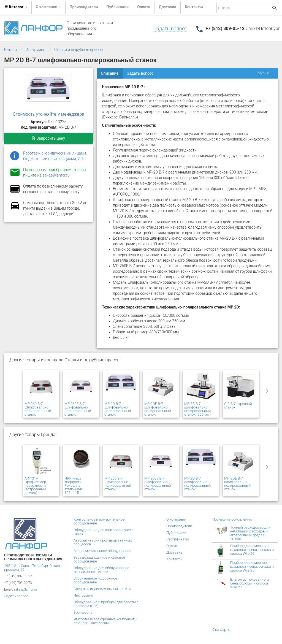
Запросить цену (48, 138)
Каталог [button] (16, 7)
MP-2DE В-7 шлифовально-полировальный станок (158, 409)
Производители (84, 7)
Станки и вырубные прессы (79, 50)
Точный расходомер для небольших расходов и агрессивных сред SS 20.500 (250, 533)
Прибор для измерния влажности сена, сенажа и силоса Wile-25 (252, 566)
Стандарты (221, 630)
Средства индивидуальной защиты (103, 589)
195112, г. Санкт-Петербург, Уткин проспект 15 (32, 568)
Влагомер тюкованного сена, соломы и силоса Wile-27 (250, 583)
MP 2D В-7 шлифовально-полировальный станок (118, 409)
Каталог (11, 50)
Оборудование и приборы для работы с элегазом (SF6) (106, 604)
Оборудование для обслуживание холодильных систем (101, 570)
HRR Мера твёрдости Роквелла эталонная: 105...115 (73, 485)
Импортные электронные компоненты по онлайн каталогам (105, 621)
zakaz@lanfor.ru (56, 175)
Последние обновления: (232, 519)
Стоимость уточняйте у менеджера (48, 114)
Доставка (167, 7)
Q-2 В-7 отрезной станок (238, 405)
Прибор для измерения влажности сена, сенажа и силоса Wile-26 (252, 550)
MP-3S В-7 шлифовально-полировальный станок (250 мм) (197, 409)
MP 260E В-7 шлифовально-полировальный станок (78, 409)
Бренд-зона (83, 612)
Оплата (144, 7)
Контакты (194, 7)
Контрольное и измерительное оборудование (99, 521)
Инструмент (36, 50)
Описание (110, 73)
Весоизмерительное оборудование (102, 551)
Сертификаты (178, 539)
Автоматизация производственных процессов (103, 542)
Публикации (117, 7)
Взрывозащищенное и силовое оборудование (99, 559)
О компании (176, 519)
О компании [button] (48, 7)
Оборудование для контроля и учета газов (103, 532)
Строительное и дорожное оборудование (95, 580)
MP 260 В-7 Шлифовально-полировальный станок (38, 409)
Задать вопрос (170, 29)
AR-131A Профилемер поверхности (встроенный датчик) (35, 485)
